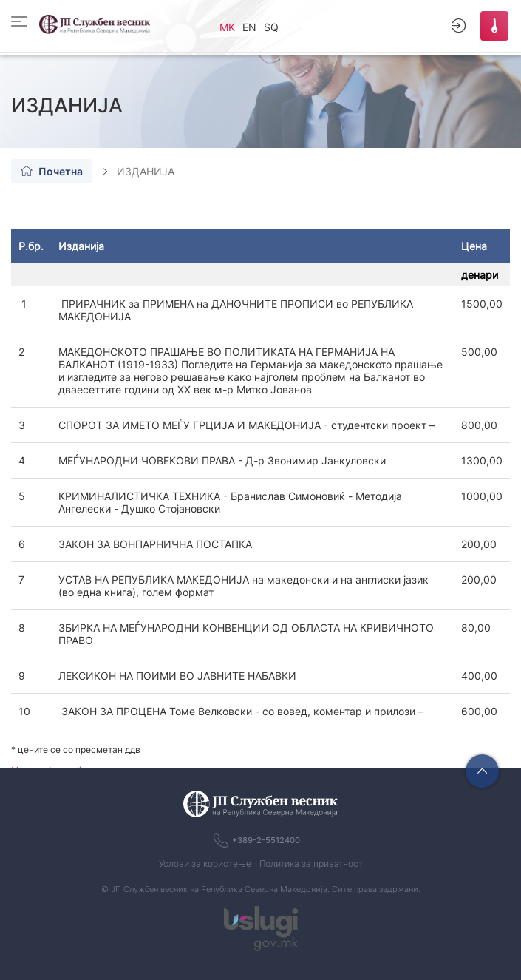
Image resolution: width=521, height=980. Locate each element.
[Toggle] (23, 21)
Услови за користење (205, 864)
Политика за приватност (311, 864)
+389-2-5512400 (266, 840)
